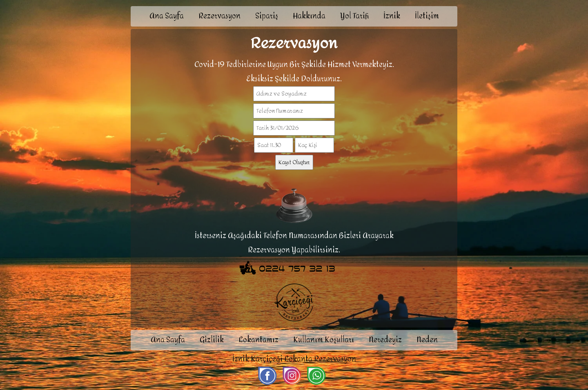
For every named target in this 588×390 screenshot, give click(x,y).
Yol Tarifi (354, 16)
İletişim (427, 16)
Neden (427, 340)
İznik (392, 16)
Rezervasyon (219, 16)
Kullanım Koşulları (324, 340)
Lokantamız (258, 340)
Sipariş (267, 16)
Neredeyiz (385, 340)
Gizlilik (212, 340)
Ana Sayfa (167, 16)
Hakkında (309, 16)
